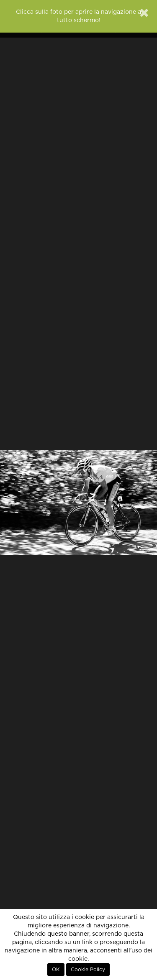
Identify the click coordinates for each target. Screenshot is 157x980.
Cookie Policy (88, 970)
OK (56, 970)
